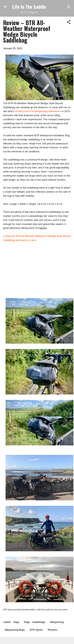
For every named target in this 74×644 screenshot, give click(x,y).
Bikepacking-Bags (15, 630)
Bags (17, 622)
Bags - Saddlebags (35, 622)
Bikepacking (57, 622)
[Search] (69, 7)
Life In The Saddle (29, 7)
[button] (69, 22)
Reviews (52, 630)
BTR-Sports (36, 630)
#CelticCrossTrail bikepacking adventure (37, 111)
